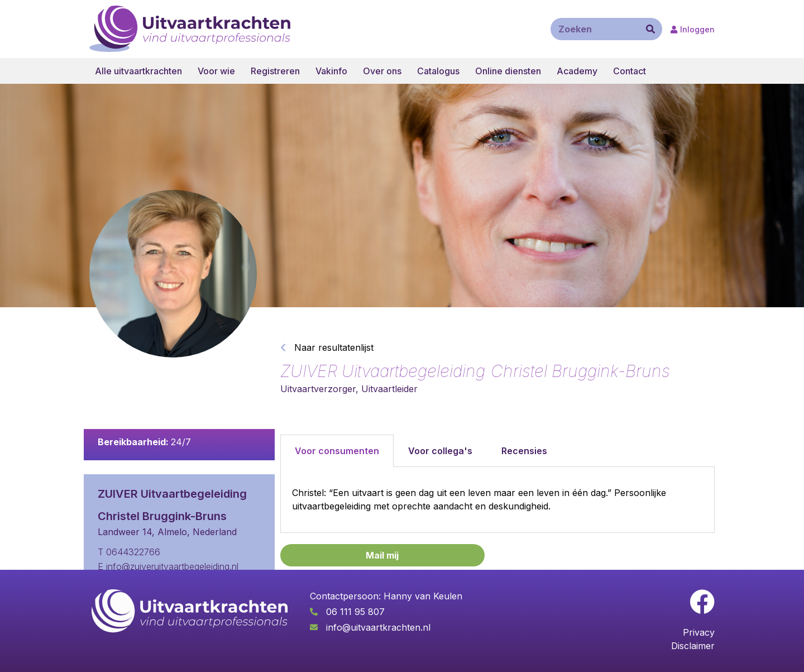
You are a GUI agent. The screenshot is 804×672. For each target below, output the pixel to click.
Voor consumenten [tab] (337, 451)
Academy (577, 71)
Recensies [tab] (524, 451)
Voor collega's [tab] (440, 451)
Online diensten (508, 71)
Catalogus (438, 71)
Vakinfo (331, 71)
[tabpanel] (497, 500)
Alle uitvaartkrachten (138, 71)
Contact (630, 71)
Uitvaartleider (389, 389)
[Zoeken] (650, 29)
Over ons (382, 71)
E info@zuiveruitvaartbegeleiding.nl (168, 566)
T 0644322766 (129, 552)
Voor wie (216, 71)
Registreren (275, 71)
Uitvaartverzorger (318, 389)
